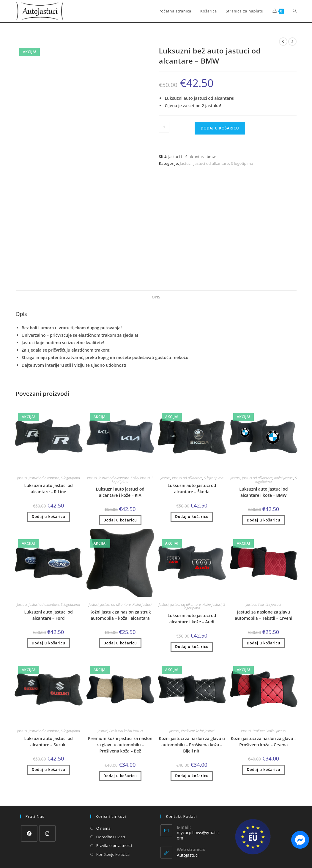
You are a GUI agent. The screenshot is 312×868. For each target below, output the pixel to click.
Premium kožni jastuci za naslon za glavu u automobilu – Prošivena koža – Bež (120, 745)
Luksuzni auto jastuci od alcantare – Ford (49, 615)
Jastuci (186, 163)
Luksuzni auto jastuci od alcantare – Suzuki (49, 741)
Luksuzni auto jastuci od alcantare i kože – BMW (263, 492)
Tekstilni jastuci (269, 604)
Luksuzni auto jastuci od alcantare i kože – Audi (192, 619)
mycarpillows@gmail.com (198, 835)
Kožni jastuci (140, 478)
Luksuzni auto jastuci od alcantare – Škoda (192, 488)
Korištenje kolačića (113, 854)
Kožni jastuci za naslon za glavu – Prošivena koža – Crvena (263, 741)
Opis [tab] (156, 297)
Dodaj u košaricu (220, 128)
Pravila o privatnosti (114, 845)
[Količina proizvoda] (164, 127)
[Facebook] (29, 833)
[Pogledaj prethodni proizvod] (283, 42)
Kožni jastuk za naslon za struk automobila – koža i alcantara (120, 615)
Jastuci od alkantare (211, 163)
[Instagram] (47, 833)
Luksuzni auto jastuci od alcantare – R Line (49, 488)
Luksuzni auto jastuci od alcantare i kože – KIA (120, 492)
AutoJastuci (188, 855)
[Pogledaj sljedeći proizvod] (292, 42)
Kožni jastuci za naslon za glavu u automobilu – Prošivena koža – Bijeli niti (192, 745)
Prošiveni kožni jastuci (126, 731)
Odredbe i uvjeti (111, 837)
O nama (103, 828)
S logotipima (242, 163)
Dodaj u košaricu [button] (49, 517)
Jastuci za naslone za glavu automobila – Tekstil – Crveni (264, 615)
